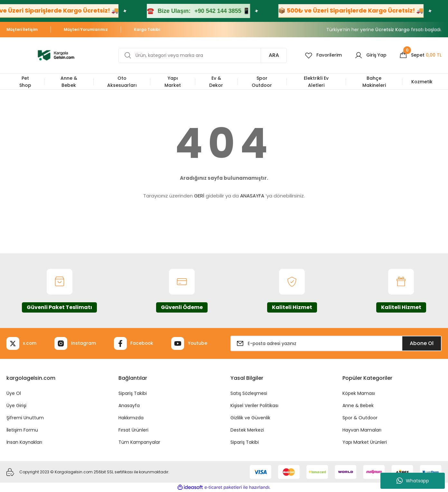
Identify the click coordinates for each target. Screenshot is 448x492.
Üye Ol (14, 393)
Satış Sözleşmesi (249, 393)
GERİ (199, 196)
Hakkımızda (131, 418)
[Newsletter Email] (336, 343)
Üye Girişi (16, 405)
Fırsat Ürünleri (133, 430)
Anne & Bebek (358, 405)
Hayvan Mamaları (362, 430)
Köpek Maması (359, 393)
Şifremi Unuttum (25, 418)
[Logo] (56, 55)
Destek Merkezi (247, 430)
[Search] (202, 55)
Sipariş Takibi (133, 393)
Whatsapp (413, 481)
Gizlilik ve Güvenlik (250, 418)
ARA (274, 55)
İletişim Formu (22, 430)
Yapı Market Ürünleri (365, 442)
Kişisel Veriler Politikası (254, 405)
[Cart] (420, 55)
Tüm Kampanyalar (139, 442)
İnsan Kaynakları (24, 442)
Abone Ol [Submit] (422, 343)
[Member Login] (371, 55)
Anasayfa (129, 405)
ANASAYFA (252, 196)
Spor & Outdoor (360, 418)
